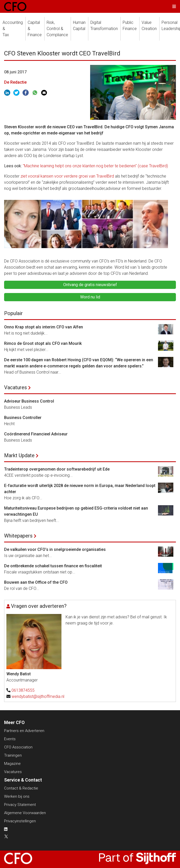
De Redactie (15, 82)
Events (10, 739)
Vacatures (15, 387)
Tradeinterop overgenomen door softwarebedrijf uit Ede (57, 469)
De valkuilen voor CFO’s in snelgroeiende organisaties (55, 549)
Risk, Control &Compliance (57, 29)
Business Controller (23, 418)
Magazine (12, 764)
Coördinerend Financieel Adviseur (36, 434)
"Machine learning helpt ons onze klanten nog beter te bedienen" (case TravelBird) (95, 166)
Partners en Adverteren (24, 731)
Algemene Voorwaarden (25, 813)
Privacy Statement (20, 805)
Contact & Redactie (21, 788)
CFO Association (18, 747)
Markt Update (19, 455)
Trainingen (13, 755)
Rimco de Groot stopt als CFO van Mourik (43, 343)
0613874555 (23, 690)
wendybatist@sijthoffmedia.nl (38, 696)
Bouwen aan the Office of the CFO (36, 582)
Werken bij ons (17, 796)
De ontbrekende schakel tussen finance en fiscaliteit (53, 566)
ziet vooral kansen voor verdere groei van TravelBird (67, 176)
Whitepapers (18, 536)
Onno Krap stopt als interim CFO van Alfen (44, 327)
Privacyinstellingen (20, 821)
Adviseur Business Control (29, 401)
